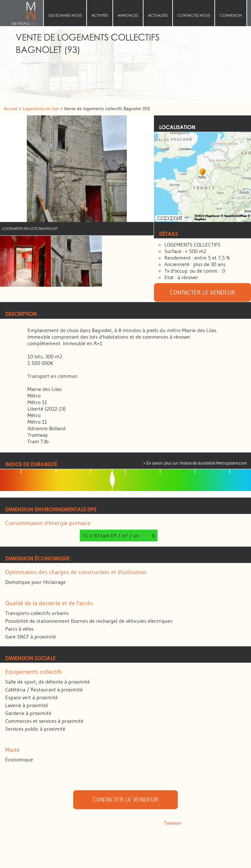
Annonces (128, 15)
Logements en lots (42, 109)
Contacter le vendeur (203, 293)
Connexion (231, 15)
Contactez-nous (194, 15)
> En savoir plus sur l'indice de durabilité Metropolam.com (195, 463)
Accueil (24, 13)
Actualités (158, 15)
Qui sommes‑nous (65, 15)
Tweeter (173, 823)
